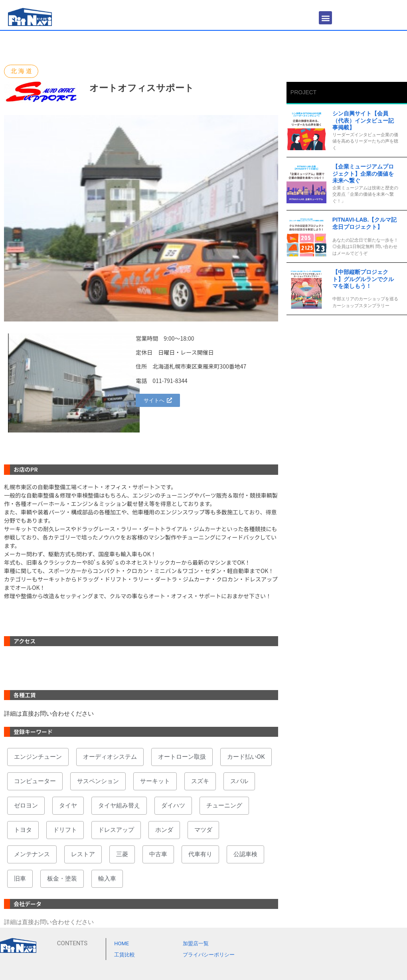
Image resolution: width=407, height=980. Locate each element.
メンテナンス (32, 854)
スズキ (200, 781)
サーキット (155, 781)
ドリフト (65, 830)
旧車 (20, 879)
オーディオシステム (110, 757)
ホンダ (164, 830)
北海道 (22, 71)
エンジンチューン (38, 757)
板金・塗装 (62, 879)
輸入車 (107, 879)
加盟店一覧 (196, 943)
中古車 (158, 854)
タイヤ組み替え (119, 805)
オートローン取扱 (182, 757)
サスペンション (98, 781)
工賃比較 (124, 955)
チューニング (224, 805)
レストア (83, 854)
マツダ (203, 830)
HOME (122, 943)
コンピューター (35, 781)
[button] (325, 18)
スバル (239, 781)
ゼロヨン (26, 805)
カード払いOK (246, 757)
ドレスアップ (116, 830)
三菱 (122, 854)
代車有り (200, 854)
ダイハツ (173, 805)
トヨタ (23, 830)
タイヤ (68, 805)
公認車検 (245, 854)
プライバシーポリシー (209, 955)
